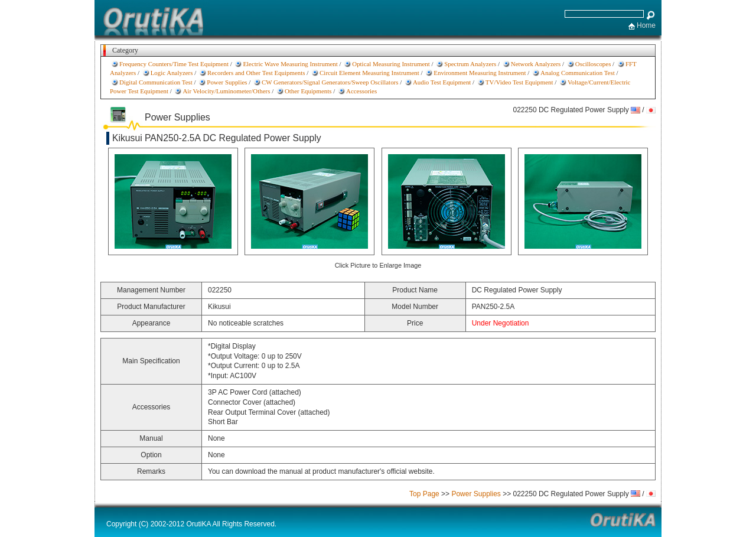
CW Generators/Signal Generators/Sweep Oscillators (330, 82)
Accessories (361, 91)
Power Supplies (227, 82)
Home (646, 25)
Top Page (424, 494)
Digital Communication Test (156, 82)
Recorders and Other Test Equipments (256, 73)
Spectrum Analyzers (470, 64)
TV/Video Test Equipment (519, 82)
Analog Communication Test (578, 73)
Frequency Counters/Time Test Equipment (174, 64)
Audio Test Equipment (442, 82)
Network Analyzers (536, 64)
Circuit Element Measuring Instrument (369, 73)
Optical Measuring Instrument (391, 64)
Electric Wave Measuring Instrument (290, 64)
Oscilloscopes (593, 64)
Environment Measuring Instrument (480, 73)
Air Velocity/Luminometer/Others (226, 91)
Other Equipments (308, 91)
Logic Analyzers (172, 73)
